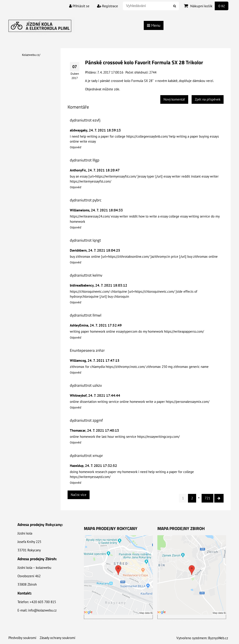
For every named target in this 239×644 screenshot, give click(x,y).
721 (207, 498)
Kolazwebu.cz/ (31, 55)
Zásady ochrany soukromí (57, 638)
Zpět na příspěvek (208, 99)
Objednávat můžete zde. (102, 89)
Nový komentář (174, 99)
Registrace (107, 6)
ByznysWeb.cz (218, 638)
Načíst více (79, 495)
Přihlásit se (79, 6)
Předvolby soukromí (22, 638)
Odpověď (76, 147)
